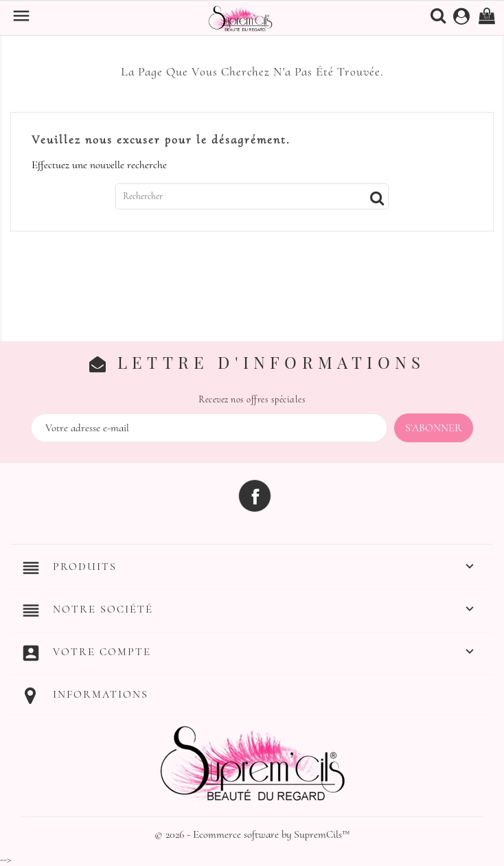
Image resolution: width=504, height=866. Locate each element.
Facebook (255, 496)
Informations (101, 694)
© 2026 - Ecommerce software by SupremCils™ (252, 834)
